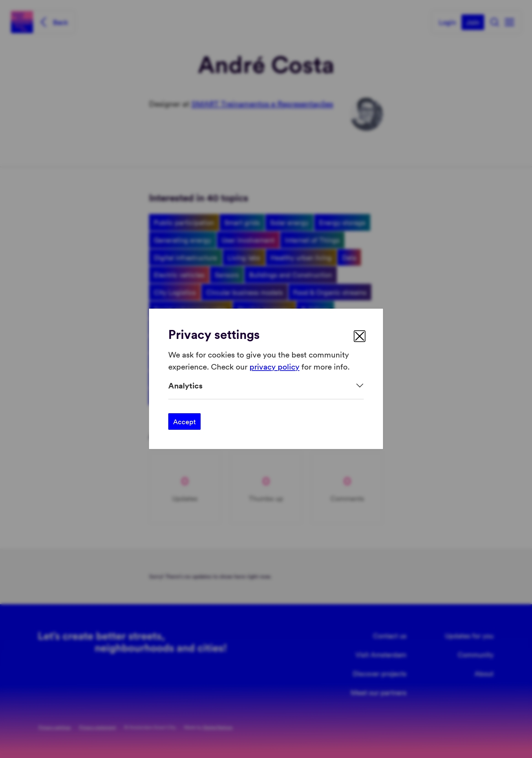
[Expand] (266, 386)
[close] (360, 336)
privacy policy (274, 366)
